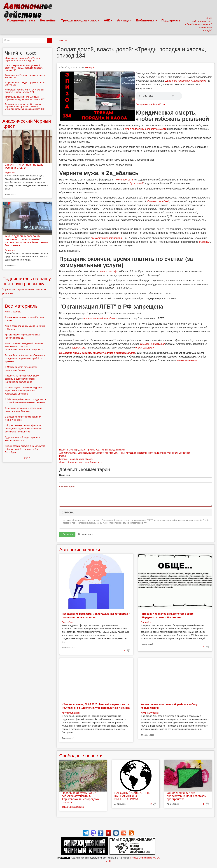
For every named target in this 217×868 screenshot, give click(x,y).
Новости (63, 40)
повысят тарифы (108, 271)
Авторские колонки (80, 550)
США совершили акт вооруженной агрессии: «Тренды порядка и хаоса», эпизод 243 (24, 68)
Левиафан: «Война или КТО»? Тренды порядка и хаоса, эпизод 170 (24, 91)
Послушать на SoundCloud (151, 105)
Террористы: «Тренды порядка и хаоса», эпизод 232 (26, 76)
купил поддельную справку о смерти (145, 129)
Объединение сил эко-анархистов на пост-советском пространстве (187, 796)
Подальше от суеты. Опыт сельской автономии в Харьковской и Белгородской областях (81, 798)
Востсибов (67, 622)
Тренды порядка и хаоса (80, 20)
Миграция (131, 453)
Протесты (142, 453)
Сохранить (67, 534)
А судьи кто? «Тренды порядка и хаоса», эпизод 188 (26, 84)
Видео (100, 453)
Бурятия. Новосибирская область (76, 459)
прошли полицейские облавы (100, 318)
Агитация (124, 20)
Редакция (89, 67)
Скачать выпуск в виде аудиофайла (159, 96)
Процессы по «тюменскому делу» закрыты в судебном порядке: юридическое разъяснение (22, 379)
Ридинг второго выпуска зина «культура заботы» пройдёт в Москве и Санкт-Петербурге (25, 449)
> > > (27, 458)
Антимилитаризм (68, 453)
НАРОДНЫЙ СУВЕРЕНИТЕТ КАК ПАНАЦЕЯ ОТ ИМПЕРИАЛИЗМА (133, 796)
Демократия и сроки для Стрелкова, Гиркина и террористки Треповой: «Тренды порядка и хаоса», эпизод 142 (25, 107)
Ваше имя (65, 475)
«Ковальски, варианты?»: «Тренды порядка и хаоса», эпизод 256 (23, 59)
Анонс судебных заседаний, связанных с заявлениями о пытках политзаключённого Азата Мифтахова (27, 241)
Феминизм (172, 453)
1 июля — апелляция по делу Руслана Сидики (24, 166)
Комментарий (67, 487)
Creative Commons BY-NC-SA (145, 858)
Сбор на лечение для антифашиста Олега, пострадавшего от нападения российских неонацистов (23, 429)
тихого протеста (124, 180)
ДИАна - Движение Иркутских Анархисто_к (81, 462)
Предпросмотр (85, 534)
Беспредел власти (87, 453)
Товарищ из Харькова (73, 807)
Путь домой (136, 183)
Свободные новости (81, 756)
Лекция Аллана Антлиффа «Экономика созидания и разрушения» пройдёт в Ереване (25, 358)
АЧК (108, 20)
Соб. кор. (73, 450)
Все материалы (22, 306)
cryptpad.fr (204, 242)
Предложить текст (21, 20)
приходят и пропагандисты (106, 238)
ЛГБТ (122, 453)
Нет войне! (48, 20)
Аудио (82, 450)
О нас (108, 861)
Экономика (184, 453)
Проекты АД (93, 450)
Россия (63, 456)
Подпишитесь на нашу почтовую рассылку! (27, 281)
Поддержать (171, 20)
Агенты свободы (13, 312)
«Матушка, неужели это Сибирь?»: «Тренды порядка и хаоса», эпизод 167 (25, 98)
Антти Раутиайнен (71, 713)
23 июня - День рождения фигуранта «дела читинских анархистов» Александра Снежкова (23, 391)
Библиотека (146, 20)
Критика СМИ (112, 453)
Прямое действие (157, 453)
